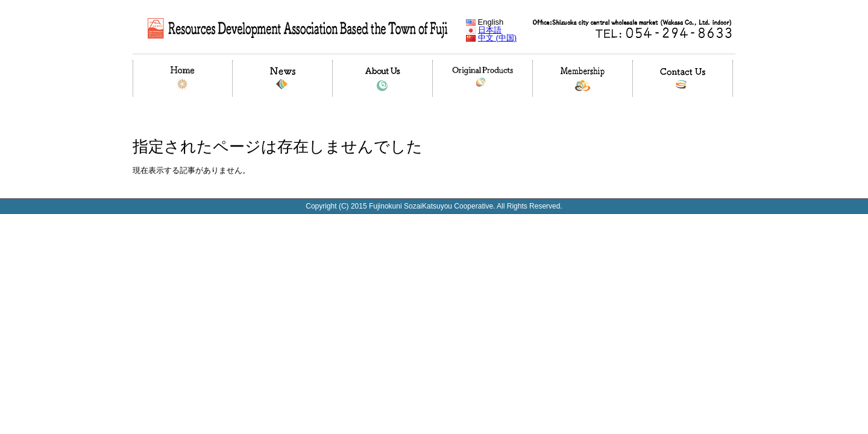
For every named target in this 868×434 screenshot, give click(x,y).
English (485, 22)
